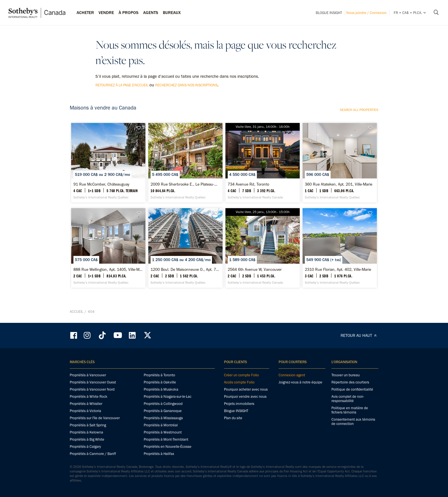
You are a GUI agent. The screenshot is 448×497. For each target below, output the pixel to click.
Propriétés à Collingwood (163, 404)
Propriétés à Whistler (86, 404)
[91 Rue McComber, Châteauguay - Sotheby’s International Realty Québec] (108, 163)
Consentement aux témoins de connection (353, 422)
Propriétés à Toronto (159, 375)
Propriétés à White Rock (89, 396)
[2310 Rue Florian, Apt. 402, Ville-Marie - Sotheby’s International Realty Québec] (340, 248)
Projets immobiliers (239, 404)
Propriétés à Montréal (161, 425)
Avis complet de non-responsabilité (348, 399)
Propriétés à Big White (87, 439)
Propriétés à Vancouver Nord (92, 389)
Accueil (76, 312)
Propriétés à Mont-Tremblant (166, 439)
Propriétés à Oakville (160, 382)
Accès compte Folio (239, 382)
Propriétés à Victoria (85, 411)
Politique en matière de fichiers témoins (350, 410)
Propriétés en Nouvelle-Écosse (168, 447)
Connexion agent (292, 375)
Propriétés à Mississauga (163, 418)
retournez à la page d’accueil (122, 85)
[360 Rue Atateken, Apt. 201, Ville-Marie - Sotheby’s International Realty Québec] (340, 163)
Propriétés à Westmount (163, 432)
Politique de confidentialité (352, 389)
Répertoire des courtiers (350, 382)
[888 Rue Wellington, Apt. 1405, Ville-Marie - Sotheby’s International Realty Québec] (108, 248)
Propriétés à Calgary (85, 447)
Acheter (85, 13)
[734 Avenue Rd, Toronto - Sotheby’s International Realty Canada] (262, 163)
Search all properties (359, 110)
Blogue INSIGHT (329, 13)
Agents (151, 13)
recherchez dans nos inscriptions (186, 85)
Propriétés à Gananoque (163, 411)
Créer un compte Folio (241, 375)
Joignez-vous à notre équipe (300, 382)
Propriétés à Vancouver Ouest (93, 382)
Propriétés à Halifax (159, 454)
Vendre (106, 13)
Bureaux (172, 13)
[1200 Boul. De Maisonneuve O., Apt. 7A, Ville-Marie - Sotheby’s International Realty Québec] (185, 248)
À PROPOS (129, 13)
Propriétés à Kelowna (86, 432)
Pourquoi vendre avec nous (245, 396)
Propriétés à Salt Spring (88, 425)
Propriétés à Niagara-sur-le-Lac (168, 396)
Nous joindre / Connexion (366, 13)
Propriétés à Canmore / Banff (93, 454)
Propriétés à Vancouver (88, 375)
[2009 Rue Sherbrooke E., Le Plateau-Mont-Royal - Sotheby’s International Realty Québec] (185, 163)
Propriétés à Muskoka (161, 389)
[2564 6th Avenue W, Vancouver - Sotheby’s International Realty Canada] (262, 248)
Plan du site (233, 418)
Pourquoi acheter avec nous (246, 389)
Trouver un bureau (346, 375)
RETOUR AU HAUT (359, 335)
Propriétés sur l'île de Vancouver (95, 418)
